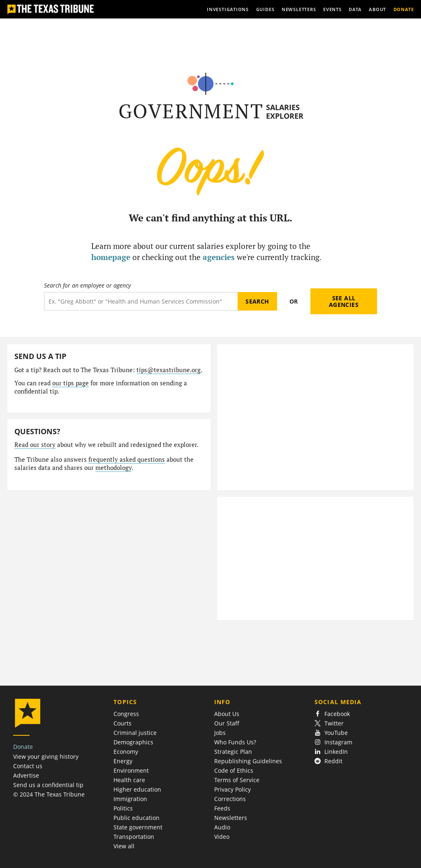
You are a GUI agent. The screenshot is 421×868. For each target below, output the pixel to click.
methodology (113, 468)
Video (222, 837)
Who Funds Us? (235, 742)
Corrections (230, 799)
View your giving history (46, 756)
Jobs (220, 733)
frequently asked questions (127, 459)
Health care (129, 780)
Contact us (28, 766)
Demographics (133, 742)
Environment (131, 770)
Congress (126, 714)
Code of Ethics (234, 770)
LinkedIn (331, 752)
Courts (123, 723)
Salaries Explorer (285, 112)
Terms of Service (237, 780)
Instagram (333, 742)
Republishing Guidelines (248, 761)
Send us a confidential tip (48, 785)
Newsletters (231, 818)
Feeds (222, 808)
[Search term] (141, 301)
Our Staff (227, 723)
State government (138, 827)
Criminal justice (135, 733)
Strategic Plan (233, 752)
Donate (23, 747)
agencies (219, 257)
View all (124, 846)
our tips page (71, 383)
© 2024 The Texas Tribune (49, 794)
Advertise (26, 775)
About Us (227, 714)
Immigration (130, 799)
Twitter (329, 723)
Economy (126, 752)
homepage (111, 257)
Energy (123, 761)
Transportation (134, 837)
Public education (136, 818)
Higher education (137, 789)
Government (191, 111)
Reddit (328, 761)
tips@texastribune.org (169, 370)
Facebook (332, 714)
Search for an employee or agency (87, 285)
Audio (222, 827)
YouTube (331, 733)
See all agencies (344, 301)
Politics (123, 808)
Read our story (35, 445)
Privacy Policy (232, 789)
